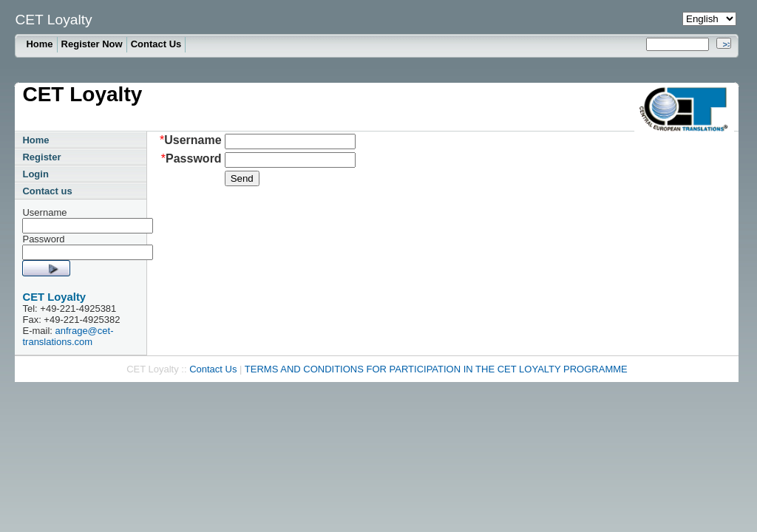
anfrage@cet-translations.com (68, 336)
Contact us (47, 191)
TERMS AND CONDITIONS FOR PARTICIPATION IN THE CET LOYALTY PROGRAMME (436, 369)
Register (41, 157)
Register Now (92, 44)
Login (35, 174)
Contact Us (156, 44)
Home (39, 44)
